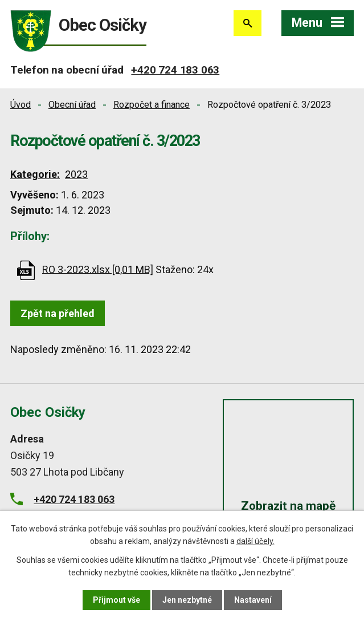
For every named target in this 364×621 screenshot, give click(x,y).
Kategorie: (35, 174)
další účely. (255, 541)
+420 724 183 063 (175, 70)
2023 (76, 174)
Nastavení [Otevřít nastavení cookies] (253, 600)
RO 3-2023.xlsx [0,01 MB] (98, 269)
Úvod (21, 105)
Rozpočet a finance (152, 105)
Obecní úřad (72, 105)
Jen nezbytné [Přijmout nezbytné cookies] (187, 600)
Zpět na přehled (58, 313)
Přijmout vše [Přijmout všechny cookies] (116, 600)
